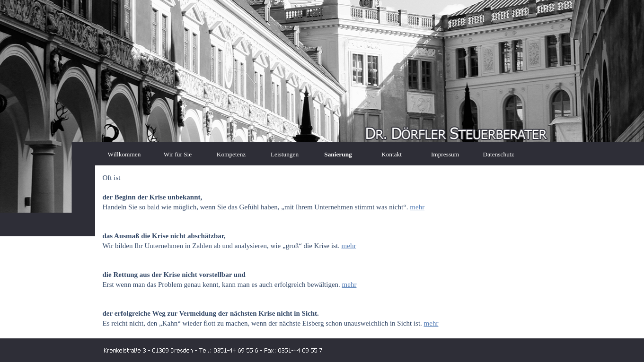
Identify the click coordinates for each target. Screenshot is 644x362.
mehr (417, 207)
